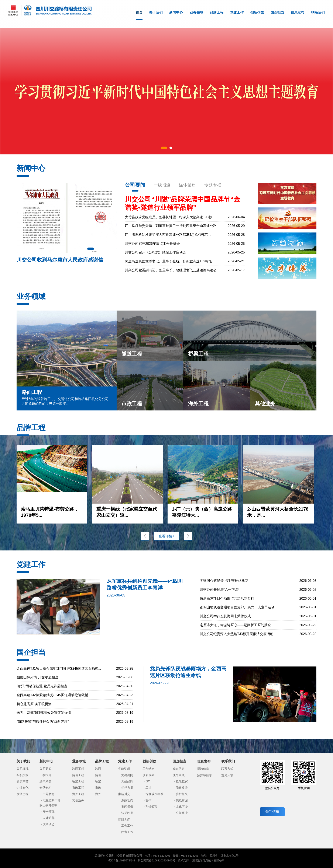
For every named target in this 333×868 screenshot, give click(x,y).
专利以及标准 (154, 794)
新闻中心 (176, 12)
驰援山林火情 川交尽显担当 (37, 677)
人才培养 (49, 818)
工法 (148, 788)
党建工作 (237, 12)
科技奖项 (151, 806)
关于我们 (156, 12)
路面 (98, 769)
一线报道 (162, 185)
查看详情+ (166, 536)
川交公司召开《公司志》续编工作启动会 (155, 252)
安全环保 (49, 812)
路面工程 (78, 769)
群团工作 (124, 819)
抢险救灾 (182, 781)
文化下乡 (182, 806)
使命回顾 (179, 775)
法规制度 (127, 813)
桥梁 (98, 781)
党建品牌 (127, 781)
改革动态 (49, 824)
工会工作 (127, 826)
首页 (139, 15)
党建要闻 (127, 775)
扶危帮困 (182, 800)
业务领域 (196, 12)
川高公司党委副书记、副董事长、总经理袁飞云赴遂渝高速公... (172, 270)
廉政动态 (127, 800)
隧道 (98, 775)
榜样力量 (127, 788)
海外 (98, 794)
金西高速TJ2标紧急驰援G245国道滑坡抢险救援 (52, 695)
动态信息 (179, 769)
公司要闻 (135, 185)
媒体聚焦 (187, 185)
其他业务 (78, 800)
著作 (148, 800)
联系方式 (227, 769)
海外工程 (78, 794)
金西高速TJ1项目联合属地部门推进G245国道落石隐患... (59, 668)
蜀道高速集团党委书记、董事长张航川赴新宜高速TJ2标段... (170, 261)
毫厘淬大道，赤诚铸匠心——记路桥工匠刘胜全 (235, 625)
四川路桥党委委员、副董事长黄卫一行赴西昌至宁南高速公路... (172, 226)
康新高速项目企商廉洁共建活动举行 (227, 598)
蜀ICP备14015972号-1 (122, 861)
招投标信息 (205, 775)
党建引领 (124, 769)
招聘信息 (203, 769)
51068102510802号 (163, 861)
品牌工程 (217, 12)
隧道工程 (78, 775)
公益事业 (182, 813)
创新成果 (148, 775)
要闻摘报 (127, 806)
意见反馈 (227, 775)
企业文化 (23, 788)
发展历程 (23, 794)
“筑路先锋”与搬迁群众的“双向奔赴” (43, 722)
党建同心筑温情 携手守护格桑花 (224, 581)
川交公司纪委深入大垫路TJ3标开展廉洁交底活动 (237, 634)
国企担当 (277, 12)
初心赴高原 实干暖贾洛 (34, 704)
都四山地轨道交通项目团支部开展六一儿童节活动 (237, 607)
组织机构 (23, 775)
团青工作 (127, 832)
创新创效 (257, 12)
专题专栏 (213, 185)
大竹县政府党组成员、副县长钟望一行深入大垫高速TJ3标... (170, 217)
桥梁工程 (78, 781)
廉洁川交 (124, 794)
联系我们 (318, 12)
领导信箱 (272, 811)
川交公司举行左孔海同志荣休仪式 (225, 616)
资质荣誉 (23, 781)
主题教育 (49, 794)
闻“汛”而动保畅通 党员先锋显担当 (42, 686)
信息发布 (298, 12)
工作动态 (148, 769)
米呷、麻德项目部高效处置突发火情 (44, 713)
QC (148, 781)
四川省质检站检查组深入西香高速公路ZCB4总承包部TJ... (168, 235)
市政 (98, 788)
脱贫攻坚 (182, 788)
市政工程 (78, 788)
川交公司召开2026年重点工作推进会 (152, 244)
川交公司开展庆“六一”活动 (220, 590)
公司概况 (23, 769)
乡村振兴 (182, 794)
